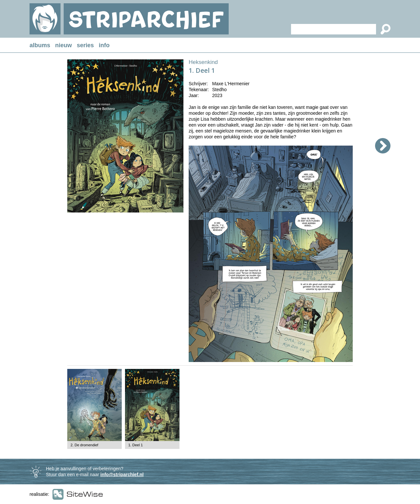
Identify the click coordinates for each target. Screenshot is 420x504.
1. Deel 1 (136, 445)
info (104, 45)
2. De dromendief (84, 445)
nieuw (63, 45)
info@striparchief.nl (122, 474)
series (85, 45)
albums (40, 45)
